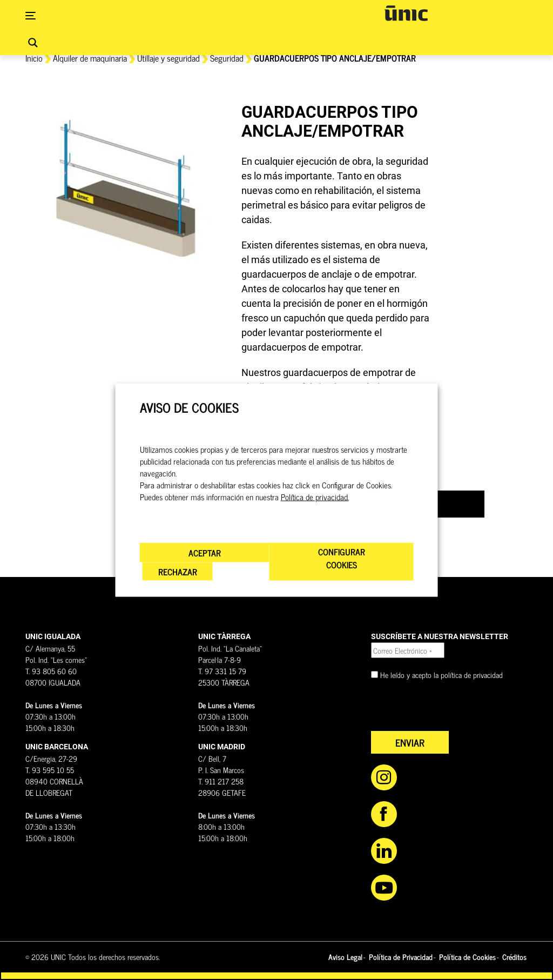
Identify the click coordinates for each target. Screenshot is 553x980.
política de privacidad (472, 674)
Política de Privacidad (401, 956)
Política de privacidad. (315, 496)
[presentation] (453, 710)
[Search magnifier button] (33, 43)
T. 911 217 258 (221, 781)
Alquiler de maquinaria (90, 58)
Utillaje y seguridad (168, 58)
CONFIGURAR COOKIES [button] (342, 558)
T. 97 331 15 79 (222, 671)
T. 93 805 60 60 (51, 671)
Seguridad (227, 58)
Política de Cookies (467, 956)
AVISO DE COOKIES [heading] (189, 408)
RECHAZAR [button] (178, 571)
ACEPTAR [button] (205, 552)
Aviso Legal (345, 956)
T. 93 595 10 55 (50, 770)
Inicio (34, 58)
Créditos (514, 956)
